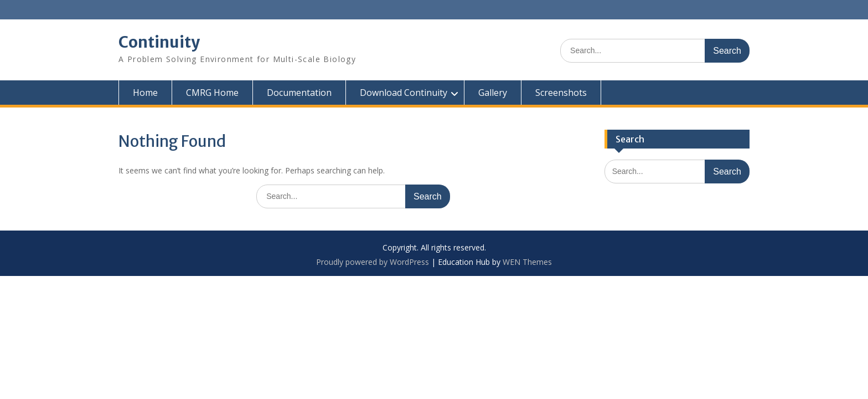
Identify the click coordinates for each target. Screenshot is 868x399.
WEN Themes (527, 262)
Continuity (159, 42)
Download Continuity (404, 93)
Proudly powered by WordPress (373, 262)
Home (145, 93)
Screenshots (561, 93)
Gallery (493, 93)
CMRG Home (212, 93)
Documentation (299, 93)
